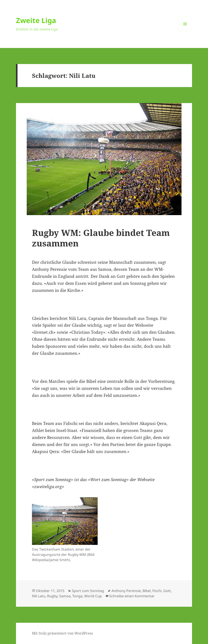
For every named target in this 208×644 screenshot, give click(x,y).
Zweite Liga (36, 20)
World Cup (93, 596)
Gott (167, 591)
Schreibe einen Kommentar (132, 596)
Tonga (77, 596)
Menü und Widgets (185, 31)
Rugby (52, 596)
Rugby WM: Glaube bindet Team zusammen (101, 238)
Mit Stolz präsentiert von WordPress (62, 633)
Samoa (65, 596)
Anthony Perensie (126, 591)
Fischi (157, 591)
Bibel (147, 591)
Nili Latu (39, 596)
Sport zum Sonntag (88, 591)
